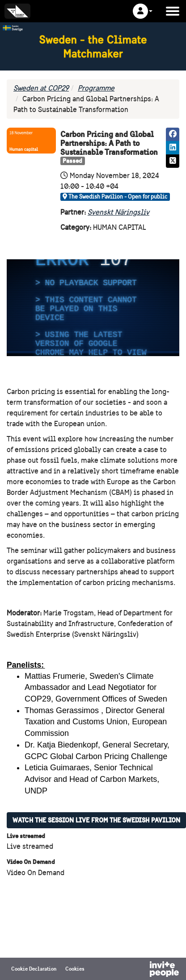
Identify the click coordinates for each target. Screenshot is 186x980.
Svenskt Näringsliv (118, 212)
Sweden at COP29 (41, 88)
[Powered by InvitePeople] (141, 970)
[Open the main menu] (173, 11)
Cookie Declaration (34, 969)
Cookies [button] (75, 969)
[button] (143, 11)
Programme (96, 88)
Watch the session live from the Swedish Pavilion (96, 820)
